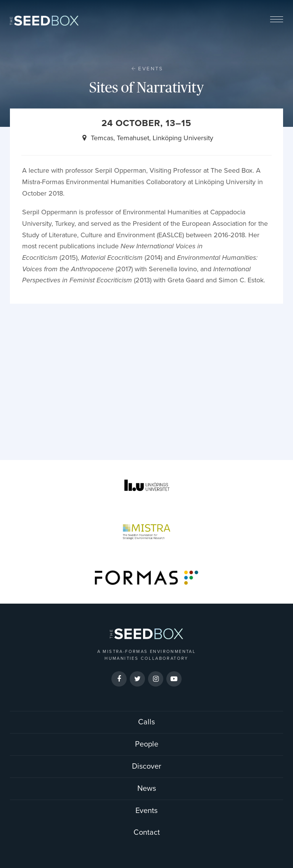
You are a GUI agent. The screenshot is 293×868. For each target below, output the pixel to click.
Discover (147, 766)
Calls (146, 722)
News (147, 789)
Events (151, 69)
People (147, 744)
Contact (147, 832)
